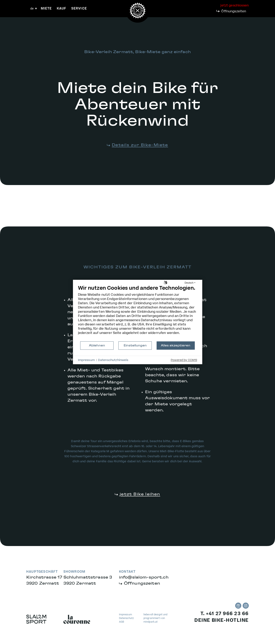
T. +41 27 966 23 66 (225, 614)
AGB (122, 622)
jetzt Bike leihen (140, 501)
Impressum (125, 615)
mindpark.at (151, 622)
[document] (138, 313)
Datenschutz (126, 618)
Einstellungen (135, 346)
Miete (46, 8)
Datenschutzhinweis (113, 360)
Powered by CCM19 (184, 360)
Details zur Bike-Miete (140, 145)
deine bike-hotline (222, 620)
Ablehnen (97, 346)
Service (79, 8)
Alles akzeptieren (176, 346)
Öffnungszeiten (234, 11)
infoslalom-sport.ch (144, 577)
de (32, 8)
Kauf (62, 8)
